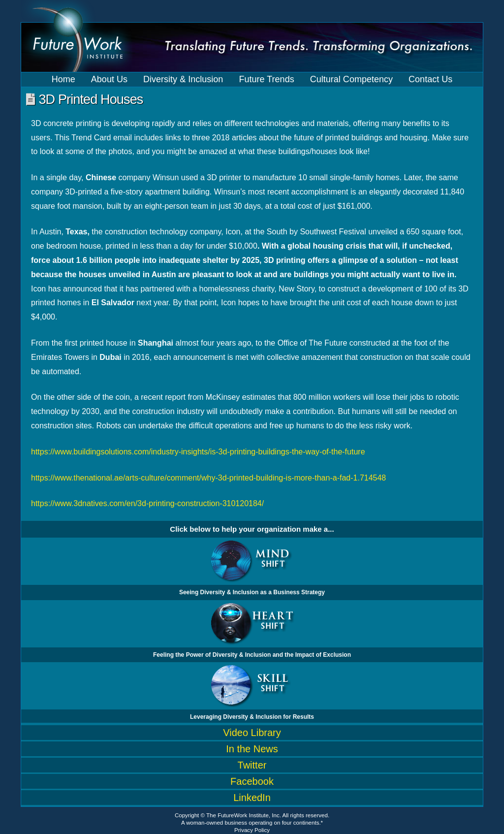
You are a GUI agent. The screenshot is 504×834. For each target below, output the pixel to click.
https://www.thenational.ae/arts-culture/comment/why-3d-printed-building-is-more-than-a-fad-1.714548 (208, 478)
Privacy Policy (252, 830)
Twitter (252, 765)
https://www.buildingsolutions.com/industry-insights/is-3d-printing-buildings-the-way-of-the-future (198, 452)
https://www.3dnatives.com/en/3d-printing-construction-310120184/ (147, 503)
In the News (252, 749)
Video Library (252, 733)
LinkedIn (252, 798)
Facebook (252, 781)
